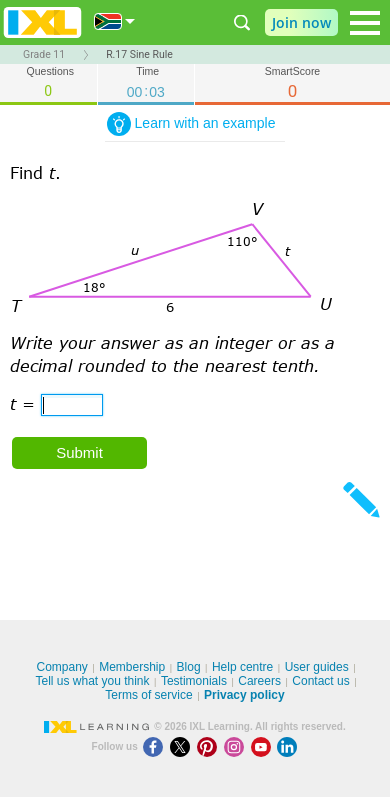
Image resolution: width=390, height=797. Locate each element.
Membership (132, 667)
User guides (317, 667)
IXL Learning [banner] (42, 22)
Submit (79, 452)
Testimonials (194, 681)
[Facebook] (156, 746)
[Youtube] (264, 746)
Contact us (320, 681)
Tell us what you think (92, 681)
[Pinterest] (210, 746)
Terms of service (148, 695)
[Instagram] (237, 746)
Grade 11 (44, 54)
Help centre (242, 667)
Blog (189, 667)
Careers (259, 681)
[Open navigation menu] (365, 23)
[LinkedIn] (289, 746)
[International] (115, 21)
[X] (183, 746)
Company (61, 667)
